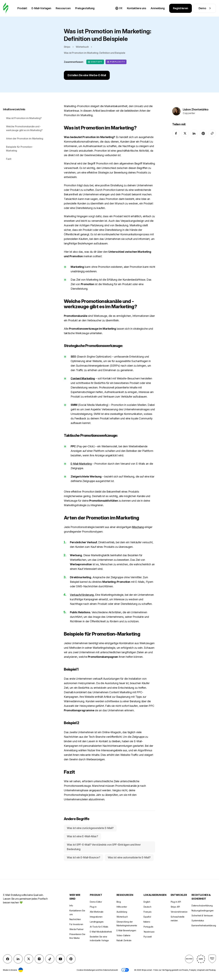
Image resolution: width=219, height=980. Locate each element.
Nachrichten (75, 919)
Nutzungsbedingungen (203, 911)
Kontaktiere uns (137, 8)
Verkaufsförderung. (82, 595)
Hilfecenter (122, 907)
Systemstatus (198, 920)
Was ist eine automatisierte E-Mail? (129, 857)
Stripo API (175, 907)
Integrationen (96, 917)
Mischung (138, 527)
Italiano (147, 922)
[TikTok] (50, 959)
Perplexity (116, 62)
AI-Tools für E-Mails (99, 927)
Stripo (67, 47)
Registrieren (181, 8)
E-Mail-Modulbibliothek (101, 932)
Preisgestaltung (85, 8)
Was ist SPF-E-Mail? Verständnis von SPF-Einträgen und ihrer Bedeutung (104, 847)
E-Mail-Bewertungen (126, 930)
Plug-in (93, 907)
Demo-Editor (96, 902)
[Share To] (212, 130)
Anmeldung (158, 8)
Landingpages (97, 922)
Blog (119, 902)
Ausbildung (122, 912)
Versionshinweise (179, 912)
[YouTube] (60, 959)
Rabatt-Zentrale (124, 940)
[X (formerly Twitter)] (185, 130)
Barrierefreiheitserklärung (204, 925)
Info (71, 906)
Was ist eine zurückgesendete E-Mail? (90, 828)
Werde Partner (76, 929)
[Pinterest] (203, 130)
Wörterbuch (82, 47)
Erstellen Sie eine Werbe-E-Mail (87, 75)
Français (148, 912)
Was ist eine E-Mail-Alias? (82, 836)
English (147, 902)
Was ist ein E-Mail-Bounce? (84, 857)
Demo (205, 8)
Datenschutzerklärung (202, 906)
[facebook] (176, 130)
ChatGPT (95, 62)
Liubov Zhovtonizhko (196, 106)
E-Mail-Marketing (81, 464)
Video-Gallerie (123, 935)
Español (147, 917)
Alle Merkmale (97, 912)
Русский (148, 937)
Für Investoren (76, 924)
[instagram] (39, 959)
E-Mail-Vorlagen (41, 8)
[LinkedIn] (194, 130)
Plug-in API (176, 902)
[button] (125, 970)
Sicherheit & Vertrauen (202, 916)
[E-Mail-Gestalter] (6, 8)
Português (148, 927)
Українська (149, 932)
